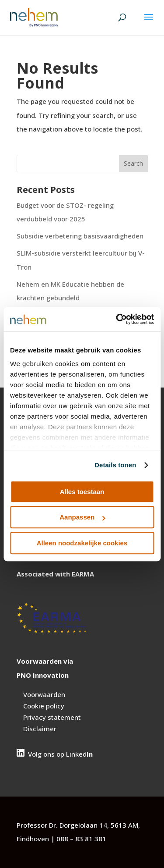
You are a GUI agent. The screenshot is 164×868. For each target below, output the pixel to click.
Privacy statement (52, 717)
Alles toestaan (82, 492)
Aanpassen (82, 517)
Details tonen (115, 465)
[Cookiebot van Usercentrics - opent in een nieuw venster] (117, 319)
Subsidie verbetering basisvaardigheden (80, 236)
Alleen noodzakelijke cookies (82, 543)
